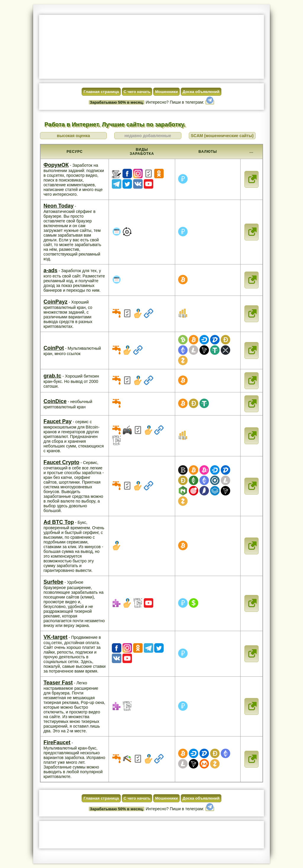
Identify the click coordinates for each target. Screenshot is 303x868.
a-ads (50, 270)
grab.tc (52, 376)
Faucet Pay (58, 421)
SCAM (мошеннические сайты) (222, 136)
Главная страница (101, 92)
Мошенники (166, 92)
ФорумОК (56, 165)
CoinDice (55, 401)
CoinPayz (55, 302)
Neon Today (59, 206)
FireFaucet (57, 742)
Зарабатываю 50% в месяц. (117, 102)
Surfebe (53, 582)
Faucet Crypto (61, 462)
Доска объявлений (201, 92)
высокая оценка (73, 136)
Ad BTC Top (59, 522)
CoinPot (54, 348)
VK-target (55, 637)
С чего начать (137, 92)
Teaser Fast (58, 683)
